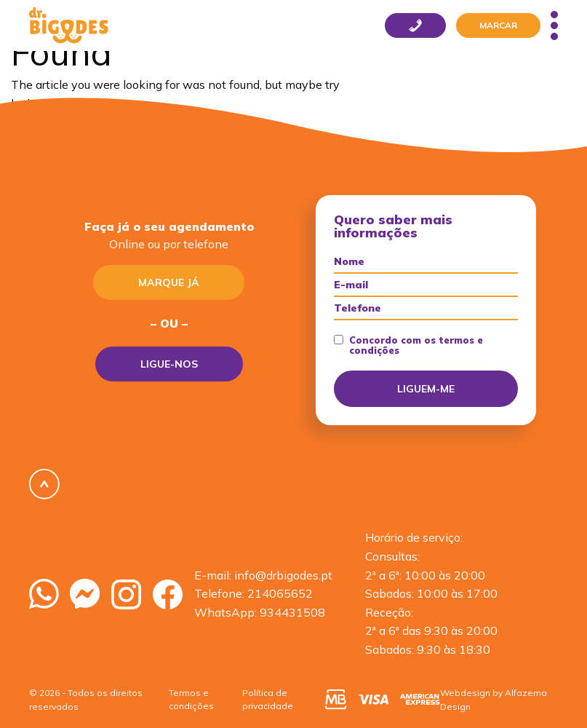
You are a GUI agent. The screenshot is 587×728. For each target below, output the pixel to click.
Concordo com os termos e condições (408, 345)
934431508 (292, 612)
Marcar (498, 25)
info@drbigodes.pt (283, 575)
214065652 (280, 593)
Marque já (169, 282)
